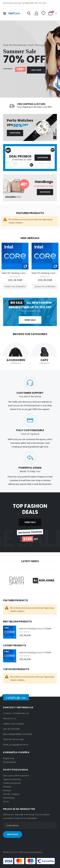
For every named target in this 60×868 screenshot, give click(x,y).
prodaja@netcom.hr (19, 745)
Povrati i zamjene (11, 794)
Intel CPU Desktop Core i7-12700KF (15, 273)
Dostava (7, 790)
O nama (7, 713)
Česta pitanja (9, 762)
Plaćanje (7, 787)
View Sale (30, 320)
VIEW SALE (30, 522)
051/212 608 (18, 739)
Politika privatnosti (12, 783)
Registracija (9, 758)
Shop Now (15, 133)
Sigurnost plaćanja (12, 779)
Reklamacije (9, 798)
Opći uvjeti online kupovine (16, 776)
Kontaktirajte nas (21, 713)
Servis (6, 801)
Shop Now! (36, 70)
